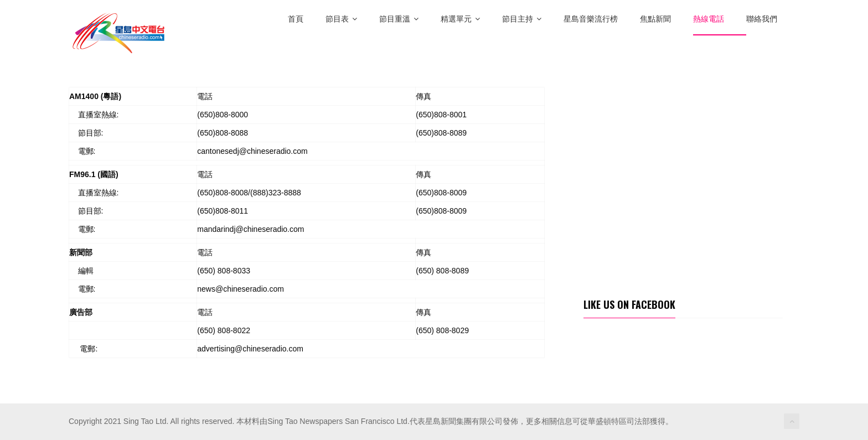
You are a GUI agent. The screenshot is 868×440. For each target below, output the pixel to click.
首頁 (296, 19)
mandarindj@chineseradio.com (250, 229)
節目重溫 (399, 19)
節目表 (341, 19)
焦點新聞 (655, 19)
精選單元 (460, 19)
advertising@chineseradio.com (250, 349)
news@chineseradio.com (241, 289)
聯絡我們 (762, 19)
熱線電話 (709, 19)
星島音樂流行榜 (591, 19)
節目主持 (522, 19)
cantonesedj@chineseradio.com (252, 151)
